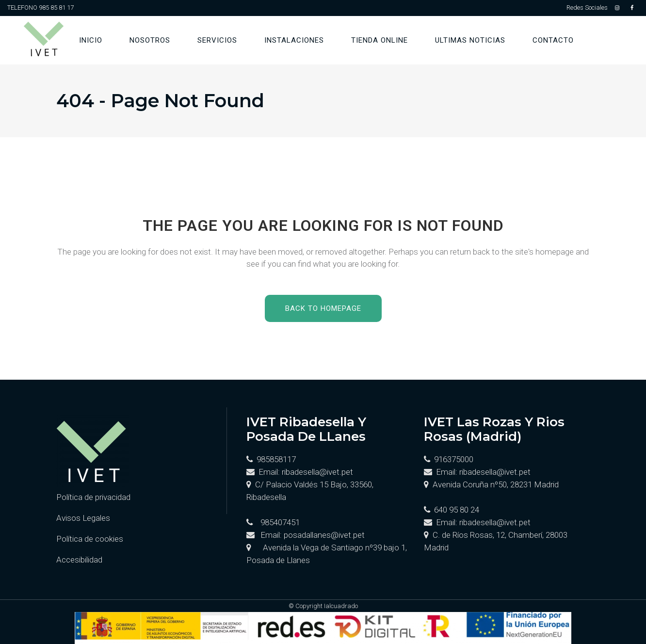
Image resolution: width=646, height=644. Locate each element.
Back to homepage (323, 308)
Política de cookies (90, 539)
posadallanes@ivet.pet (324, 535)
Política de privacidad (93, 497)
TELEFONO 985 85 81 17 (40, 8)
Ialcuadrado (341, 606)
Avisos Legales (83, 518)
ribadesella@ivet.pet (317, 472)
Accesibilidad (79, 560)
